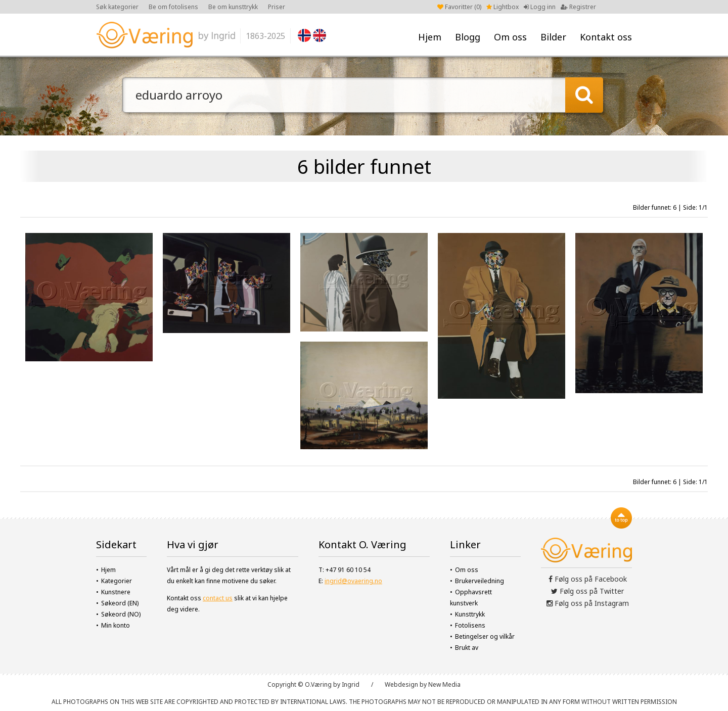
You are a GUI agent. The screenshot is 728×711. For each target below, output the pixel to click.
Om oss (510, 37)
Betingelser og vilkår (485, 636)
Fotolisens (470, 625)
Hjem (430, 37)
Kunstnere (116, 592)
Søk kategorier (117, 7)
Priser (277, 7)
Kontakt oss (606, 37)
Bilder (553, 37)
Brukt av (467, 648)
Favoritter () (459, 7)
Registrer (578, 7)
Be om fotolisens (173, 7)
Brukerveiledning (480, 581)
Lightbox (503, 7)
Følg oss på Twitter (587, 591)
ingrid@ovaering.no (353, 581)
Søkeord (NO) (121, 614)
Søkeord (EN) (120, 603)
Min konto (116, 625)
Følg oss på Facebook (588, 579)
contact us (218, 598)
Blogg (468, 37)
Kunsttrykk (470, 614)
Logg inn (540, 7)
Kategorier (117, 581)
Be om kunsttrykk (233, 7)
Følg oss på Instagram (588, 603)
